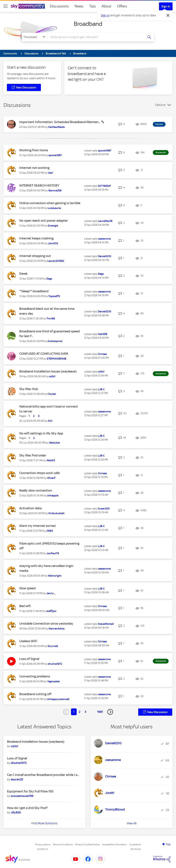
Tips (92, 6)
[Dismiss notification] (168, 15)
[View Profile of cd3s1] (52, 376)
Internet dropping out (35, 256)
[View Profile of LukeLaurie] (54, 208)
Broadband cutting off (35, 694)
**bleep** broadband (34, 291)
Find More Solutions (44, 823)
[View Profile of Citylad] (52, 394)
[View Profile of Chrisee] (102, 354)
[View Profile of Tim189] (51, 319)
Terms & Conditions (63, 845)
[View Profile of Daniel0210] (105, 256)
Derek (23, 274)
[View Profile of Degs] (49, 279)
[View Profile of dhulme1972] (55, 664)
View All (132, 823)
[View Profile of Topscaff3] (54, 296)
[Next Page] (110, 712)
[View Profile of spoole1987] (55, 155)
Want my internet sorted (37, 526)
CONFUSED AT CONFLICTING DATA (44, 354)
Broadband (88, 24)
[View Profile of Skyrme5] (53, 646)
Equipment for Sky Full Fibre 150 (30, 791)
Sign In (166, 6)
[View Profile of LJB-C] (101, 389)
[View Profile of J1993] (49, 531)
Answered (161, 152)
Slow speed (27, 588)
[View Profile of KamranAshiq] (57, 629)
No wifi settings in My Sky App (41, 433)
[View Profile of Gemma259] (55, 191)
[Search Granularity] (35, 37)
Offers (122, 6)
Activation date (31, 508)
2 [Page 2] (79, 712)
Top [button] (168, 844)
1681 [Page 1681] (100, 712)
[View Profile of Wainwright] (55, 576)
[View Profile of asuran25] (17, 779)
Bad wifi (25, 606)
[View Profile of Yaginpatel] (53, 681)
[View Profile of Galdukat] (54, 443)
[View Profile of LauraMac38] (105, 221)
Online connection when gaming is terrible (50, 203)
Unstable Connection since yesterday (46, 624)
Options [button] (160, 105)
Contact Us (43, 849)
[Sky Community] (28, 6)
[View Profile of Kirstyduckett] (56, 513)
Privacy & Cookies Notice (87, 845)
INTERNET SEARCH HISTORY (39, 185)
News (79, 6)
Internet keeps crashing (36, 238)
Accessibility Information (114, 845)
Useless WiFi (28, 641)
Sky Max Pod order (33, 455)
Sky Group (136, 849)
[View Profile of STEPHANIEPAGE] (57, 359)
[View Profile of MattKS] (51, 460)
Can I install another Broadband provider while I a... (43, 775)
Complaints (135, 845)
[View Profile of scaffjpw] (51, 611)
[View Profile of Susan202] (104, 509)
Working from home (34, 150)
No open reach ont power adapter (44, 221)
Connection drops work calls (40, 473)
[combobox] (96, 37)
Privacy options (43, 845)
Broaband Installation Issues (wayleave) (48, 371)
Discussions (59, 6)
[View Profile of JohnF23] (53, 243)
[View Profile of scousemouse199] (22, 796)
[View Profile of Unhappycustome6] (58, 699)
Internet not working (34, 168)
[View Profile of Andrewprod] (55, 341)
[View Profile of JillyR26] (16, 812)
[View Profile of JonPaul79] (53, 553)
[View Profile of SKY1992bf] (104, 186)
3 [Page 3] (85, 712)
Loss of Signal (29, 659)
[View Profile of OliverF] (51, 478)
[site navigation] (5, 6)
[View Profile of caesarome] (104, 239)
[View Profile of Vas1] (50, 173)
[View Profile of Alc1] (50, 421)
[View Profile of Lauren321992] (56, 261)
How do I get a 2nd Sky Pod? (27, 808)
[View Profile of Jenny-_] (51, 593)
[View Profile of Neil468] (103, 334)
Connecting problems (35, 676)
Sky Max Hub (29, 389)
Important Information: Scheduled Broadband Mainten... (60, 122)
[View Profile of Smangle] (53, 226)
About (106, 6)
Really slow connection (36, 490)
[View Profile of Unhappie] (53, 496)
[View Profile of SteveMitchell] (106, 624)
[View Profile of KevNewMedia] (56, 127)
